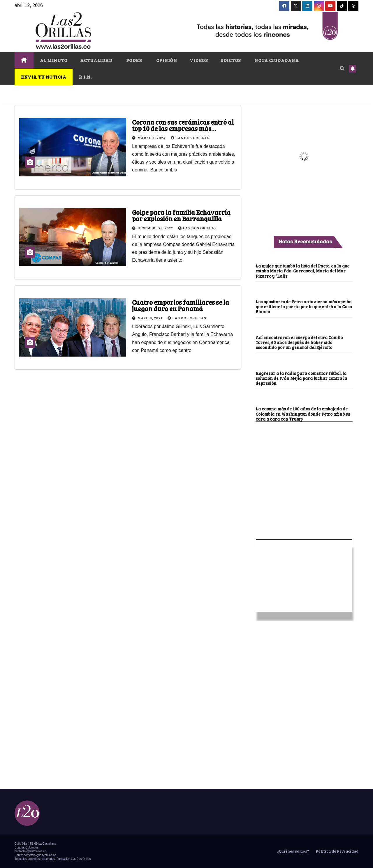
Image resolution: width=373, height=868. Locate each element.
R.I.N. (85, 77)
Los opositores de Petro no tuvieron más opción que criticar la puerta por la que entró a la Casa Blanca (304, 307)
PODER (134, 60)
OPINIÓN (166, 60)
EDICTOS (231, 60)
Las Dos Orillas (190, 138)
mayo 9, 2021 (151, 318)
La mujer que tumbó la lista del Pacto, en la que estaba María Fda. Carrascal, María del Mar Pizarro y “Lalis (302, 271)
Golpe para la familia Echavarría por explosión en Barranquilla (181, 215)
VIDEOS (199, 60)
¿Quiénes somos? (293, 851)
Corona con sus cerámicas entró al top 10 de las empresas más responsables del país (183, 128)
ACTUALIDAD (96, 60)
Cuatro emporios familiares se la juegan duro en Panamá (181, 305)
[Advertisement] (304, 465)
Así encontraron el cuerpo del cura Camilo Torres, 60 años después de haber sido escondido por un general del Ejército (299, 342)
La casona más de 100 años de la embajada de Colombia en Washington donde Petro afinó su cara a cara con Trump (303, 414)
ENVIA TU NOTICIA (44, 77)
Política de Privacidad (337, 851)
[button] (342, 68)
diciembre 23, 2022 (156, 228)
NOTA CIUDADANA (276, 60)
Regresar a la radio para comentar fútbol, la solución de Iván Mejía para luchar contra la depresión (301, 378)
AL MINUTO (54, 60)
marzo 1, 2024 (152, 138)
